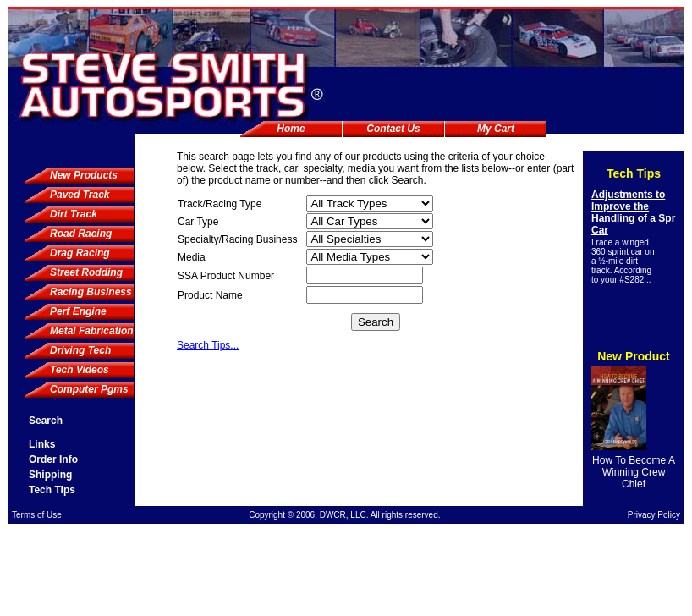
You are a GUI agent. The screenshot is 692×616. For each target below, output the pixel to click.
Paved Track (80, 195)
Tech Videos (80, 370)
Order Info (53, 459)
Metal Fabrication (92, 331)
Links (42, 444)
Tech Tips (52, 490)
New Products (84, 175)
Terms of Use (37, 515)
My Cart (496, 129)
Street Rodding (86, 272)
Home (291, 129)
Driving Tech (80, 350)
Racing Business (91, 292)
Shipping (50, 475)
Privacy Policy (654, 515)
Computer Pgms (89, 389)
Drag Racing (80, 253)
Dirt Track (74, 214)
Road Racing (81, 234)
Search (46, 421)
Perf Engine (78, 311)
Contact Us (393, 129)
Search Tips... (208, 345)
